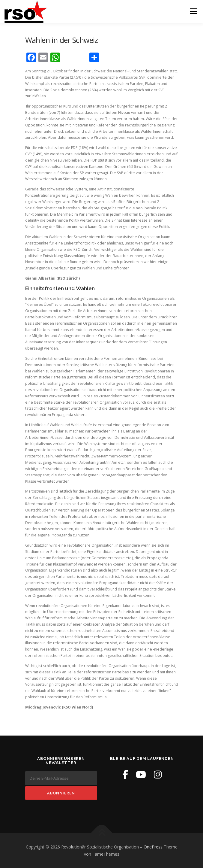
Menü (193, 11)
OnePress (153, 847)
